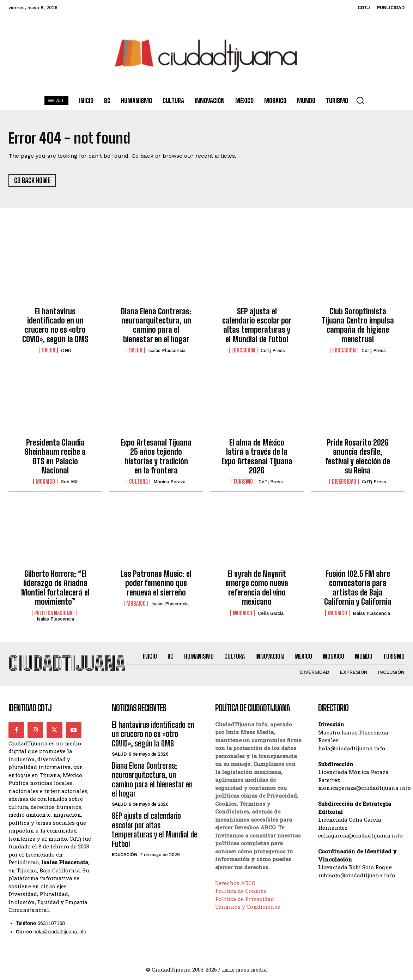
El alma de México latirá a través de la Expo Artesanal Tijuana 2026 (257, 457)
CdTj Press (273, 351)
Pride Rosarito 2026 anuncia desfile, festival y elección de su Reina (358, 457)
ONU (66, 351)
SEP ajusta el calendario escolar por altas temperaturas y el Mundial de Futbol (257, 325)
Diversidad (344, 482)
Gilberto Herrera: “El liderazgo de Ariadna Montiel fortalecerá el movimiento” (55, 588)
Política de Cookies (241, 891)
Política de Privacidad (245, 899)
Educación (243, 351)
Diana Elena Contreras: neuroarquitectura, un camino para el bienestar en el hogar (156, 325)
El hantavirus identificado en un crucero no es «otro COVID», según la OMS (55, 325)
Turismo (243, 482)
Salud (49, 351)
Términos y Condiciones (248, 907)
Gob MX (69, 482)
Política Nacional (54, 613)
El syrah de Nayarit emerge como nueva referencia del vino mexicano (257, 588)
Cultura (138, 482)
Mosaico (45, 482)
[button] (360, 100)
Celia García (271, 613)
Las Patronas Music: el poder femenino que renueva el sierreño (156, 583)
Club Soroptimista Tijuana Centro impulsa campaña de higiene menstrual (358, 325)
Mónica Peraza (169, 482)
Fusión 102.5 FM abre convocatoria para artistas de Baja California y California (358, 588)
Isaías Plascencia (167, 351)
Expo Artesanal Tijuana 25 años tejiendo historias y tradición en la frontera (156, 457)
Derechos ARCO (235, 883)
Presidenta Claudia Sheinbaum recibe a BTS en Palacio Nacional (55, 457)
